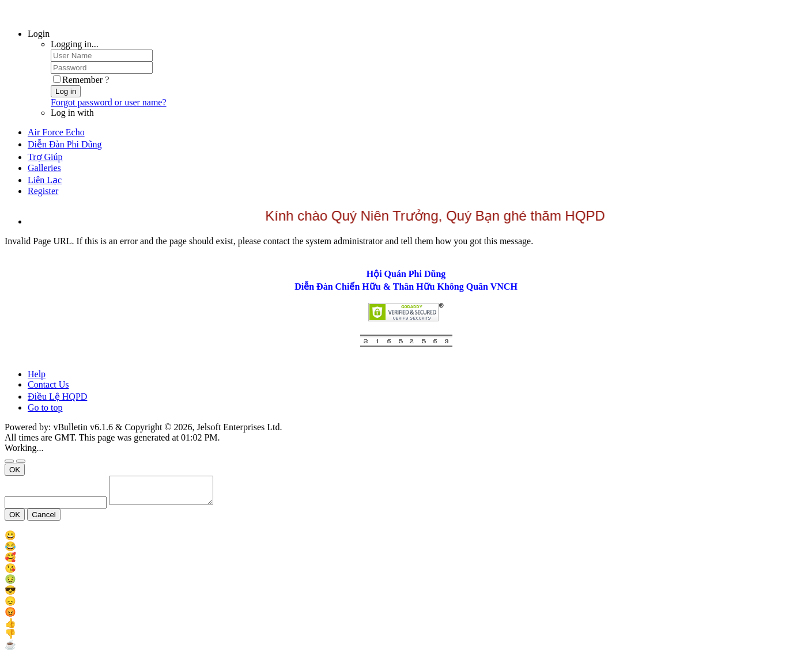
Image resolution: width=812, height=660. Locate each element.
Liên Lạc (45, 180)
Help (37, 374)
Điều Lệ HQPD (57, 397)
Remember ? (81, 80)
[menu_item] (406, 540)
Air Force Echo (56, 132)
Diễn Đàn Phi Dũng (65, 144)
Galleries (44, 168)
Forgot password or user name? (109, 102)
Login (39, 34)
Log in (66, 91)
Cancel (44, 520)
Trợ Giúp (45, 157)
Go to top (45, 407)
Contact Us (48, 384)
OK (15, 470)
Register (43, 191)
